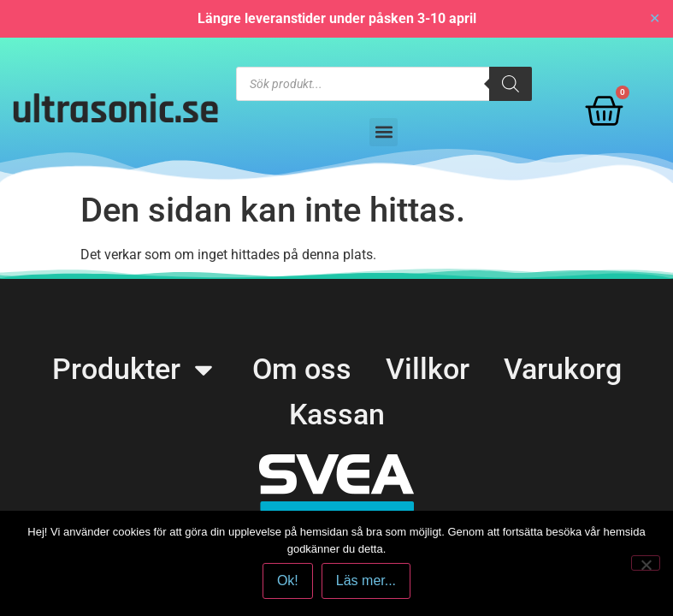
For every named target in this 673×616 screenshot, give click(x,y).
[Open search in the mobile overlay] (384, 84)
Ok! (288, 580)
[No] (646, 563)
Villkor (428, 369)
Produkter (135, 369)
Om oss (302, 369)
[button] (384, 132)
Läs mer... (366, 580)
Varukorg (563, 369)
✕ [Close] (655, 18)
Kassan (337, 414)
